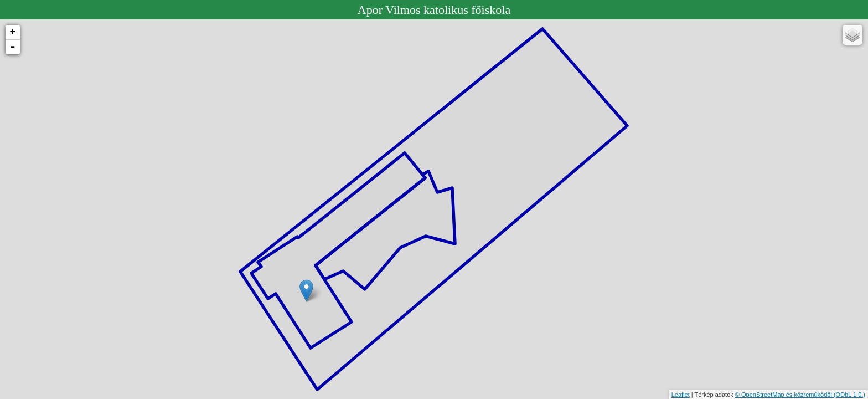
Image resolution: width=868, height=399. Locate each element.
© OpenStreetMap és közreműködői (784, 395)
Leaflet (681, 395)
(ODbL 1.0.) (849, 395)
